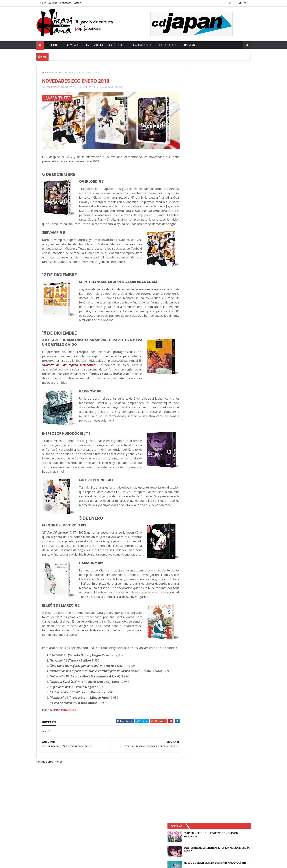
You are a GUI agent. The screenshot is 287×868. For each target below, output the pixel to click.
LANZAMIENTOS (59, 73)
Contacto (66, 3)
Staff (78, 3)
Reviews (73, 45)
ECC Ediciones (65, 738)
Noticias (53, 45)
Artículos (116, 45)
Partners (188, 45)
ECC (121, 87)
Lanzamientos (141, 45)
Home (45, 73)
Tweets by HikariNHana (199, 143)
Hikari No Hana (49, 3)
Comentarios (234, 121)
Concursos (168, 45)
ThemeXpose (101, 863)
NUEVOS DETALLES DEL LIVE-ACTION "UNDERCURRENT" (222, 107)
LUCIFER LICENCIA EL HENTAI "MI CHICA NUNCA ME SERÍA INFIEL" (223, 92)
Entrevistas (95, 45)
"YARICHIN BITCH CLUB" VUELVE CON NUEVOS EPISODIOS (222, 77)
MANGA (64, 87)
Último (201, 121)
